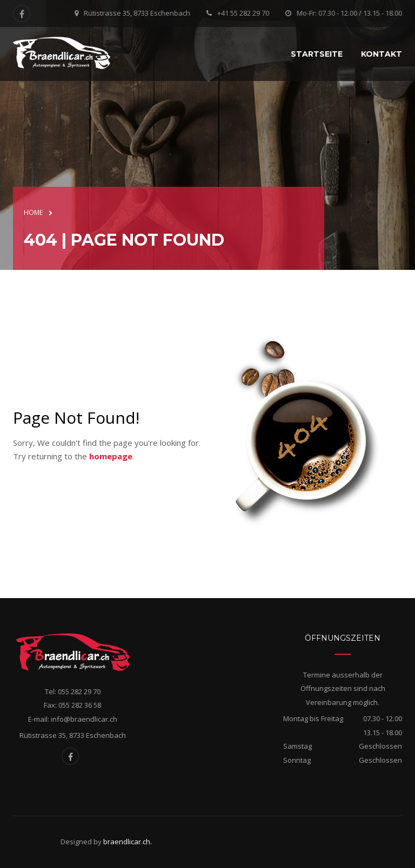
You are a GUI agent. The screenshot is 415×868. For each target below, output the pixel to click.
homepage (111, 456)
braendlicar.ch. (128, 842)
